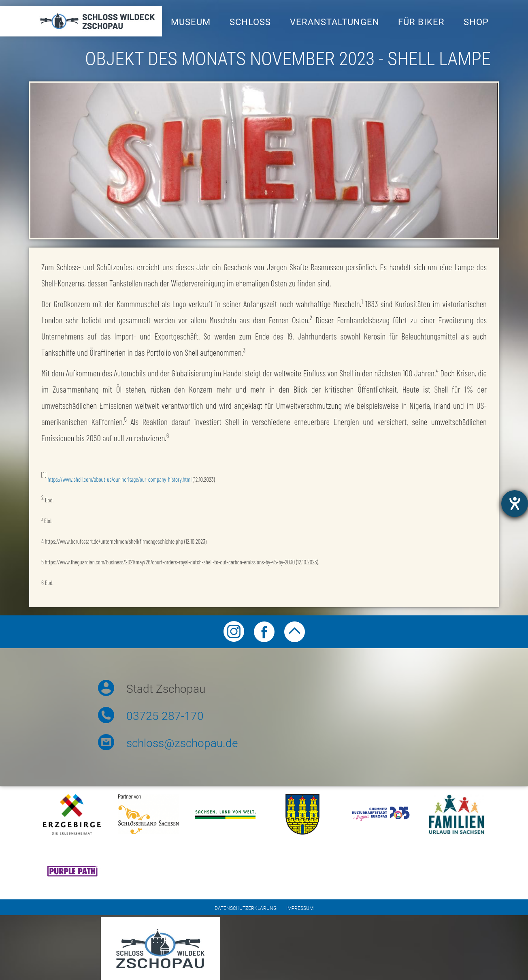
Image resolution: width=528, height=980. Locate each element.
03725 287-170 (165, 716)
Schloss (250, 22)
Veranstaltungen (335, 22)
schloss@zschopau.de (182, 743)
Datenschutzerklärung (246, 908)
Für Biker (421, 22)
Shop (476, 22)
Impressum (300, 908)
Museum (191, 22)
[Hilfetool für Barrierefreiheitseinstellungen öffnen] (515, 504)
